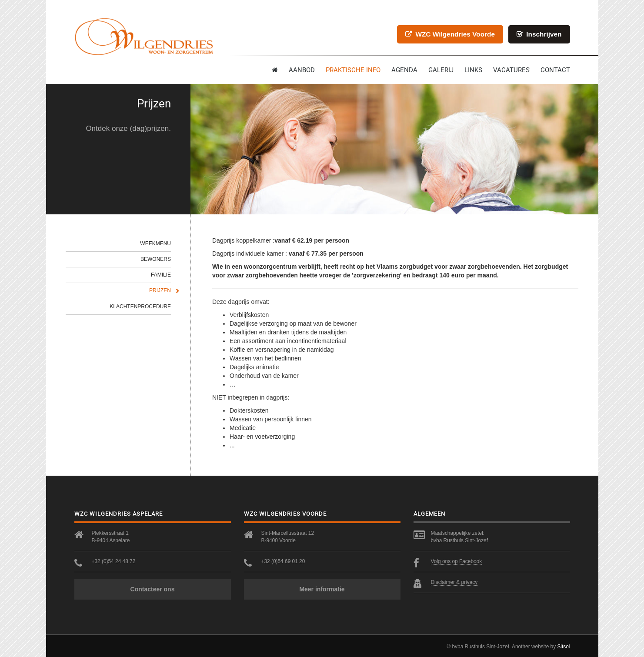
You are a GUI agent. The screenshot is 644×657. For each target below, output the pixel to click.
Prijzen (160, 290)
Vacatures (511, 70)
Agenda (404, 70)
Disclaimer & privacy (454, 582)
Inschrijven (539, 34)
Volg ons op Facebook (457, 561)
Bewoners (156, 259)
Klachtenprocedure (140, 307)
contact (555, 70)
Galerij (441, 70)
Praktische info (353, 70)
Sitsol (563, 647)
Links (473, 70)
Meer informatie (322, 589)
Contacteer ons (153, 589)
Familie (161, 275)
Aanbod (302, 70)
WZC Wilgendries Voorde (450, 34)
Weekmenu (155, 243)
